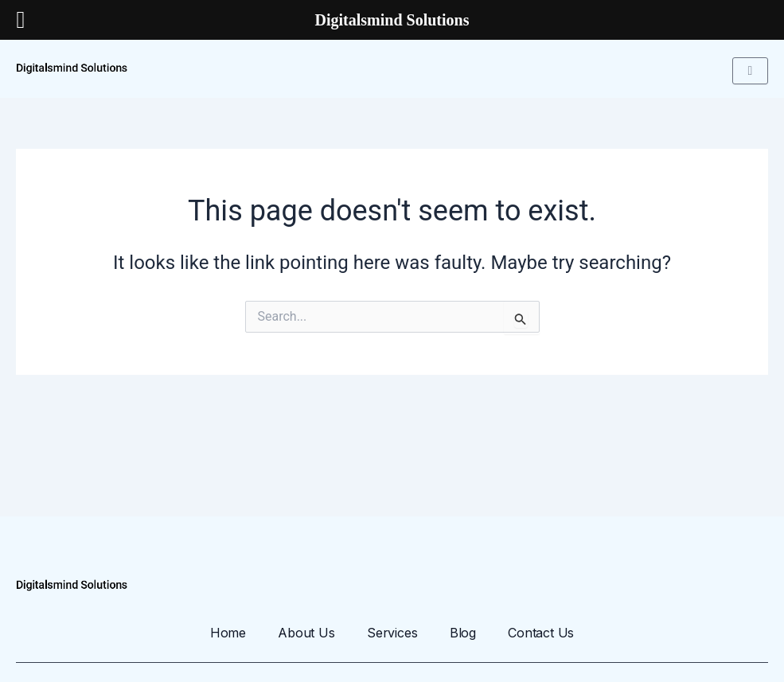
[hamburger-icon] (750, 71)
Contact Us (542, 633)
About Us (306, 633)
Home (226, 633)
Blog (463, 633)
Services (392, 633)
